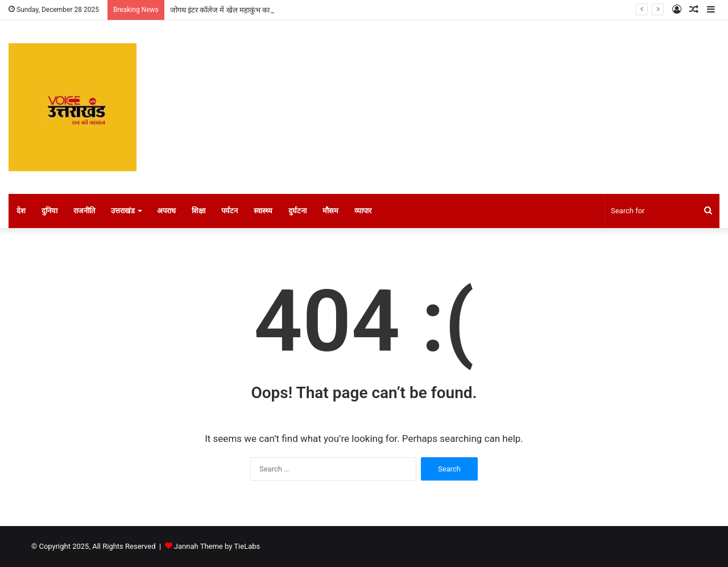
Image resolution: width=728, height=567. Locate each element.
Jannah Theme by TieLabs (217, 546)
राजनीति (84, 211)
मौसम (330, 211)
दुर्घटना (297, 211)
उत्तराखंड (123, 211)
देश (21, 211)
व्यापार (363, 211)
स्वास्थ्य (263, 211)
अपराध (166, 211)
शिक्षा (198, 211)
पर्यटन (229, 211)
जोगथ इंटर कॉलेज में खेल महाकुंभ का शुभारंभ (231, 10)
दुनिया (49, 211)
